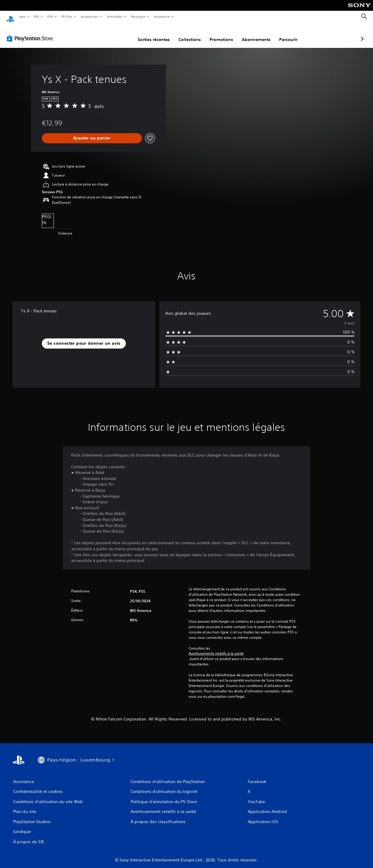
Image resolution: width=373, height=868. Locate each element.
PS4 (50, 16)
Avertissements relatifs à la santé (216, 648)
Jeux (22, 16)
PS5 (37, 16)
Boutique (138, 16)
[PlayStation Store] (31, 33)
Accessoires (89, 16)
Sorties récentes (122, 34)
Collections (158, 34)
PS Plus (67, 16)
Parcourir (257, 34)
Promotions (190, 34)
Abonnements (224, 34)
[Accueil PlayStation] (10, 17)
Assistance (162, 16)
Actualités (115, 16)
